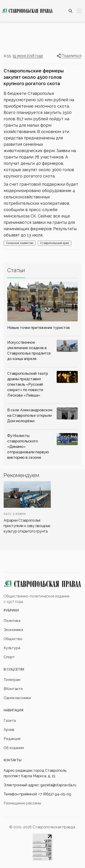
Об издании (14, 748)
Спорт (9, 657)
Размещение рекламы (22, 803)
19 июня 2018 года (28, 56)
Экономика (13, 630)
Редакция (12, 739)
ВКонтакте (13, 689)
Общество (13, 639)
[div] (27, 508)
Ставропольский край (55, 243)
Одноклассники (17, 698)
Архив (9, 730)
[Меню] (79, 11)
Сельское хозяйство (20, 243)
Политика (12, 621)
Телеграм (12, 680)
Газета (10, 721)
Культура (12, 648)
